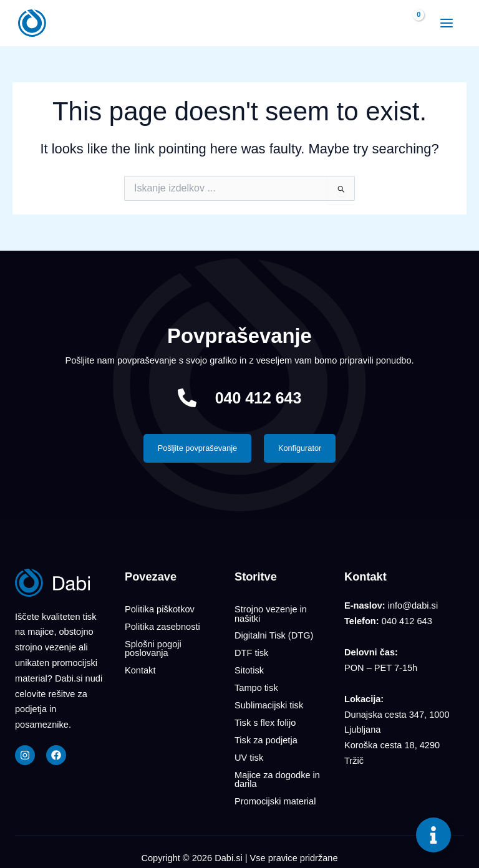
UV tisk (249, 751)
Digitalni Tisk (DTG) (274, 635)
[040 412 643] (186, 398)
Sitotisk (249, 668)
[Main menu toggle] (445, 23)
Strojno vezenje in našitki (271, 614)
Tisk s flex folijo (265, 718)
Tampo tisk (256, 685)
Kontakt (140, 668)
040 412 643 (258, 398)
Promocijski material (275, 794)
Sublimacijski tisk (269, 702)
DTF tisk (251, 652)
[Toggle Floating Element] (433, 835)
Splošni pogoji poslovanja (153, 648)
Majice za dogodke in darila (277, 772)
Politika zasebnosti (162, 626)
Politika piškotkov (160, 609)
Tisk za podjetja (266, 735)
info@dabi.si (413, 606)
